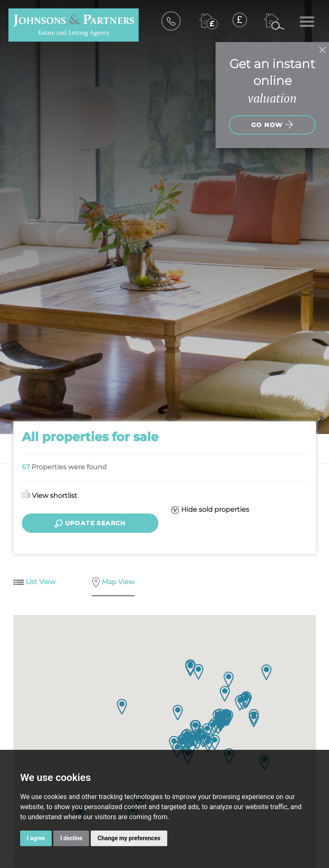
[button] (266, 672)
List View (34, 582)
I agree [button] (36, 838)
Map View (113, 583)
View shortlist (50, 496)
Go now (272, 124)
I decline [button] (71, 838)
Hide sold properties (210, 510)
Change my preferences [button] (129, 838)
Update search (90, 524)
